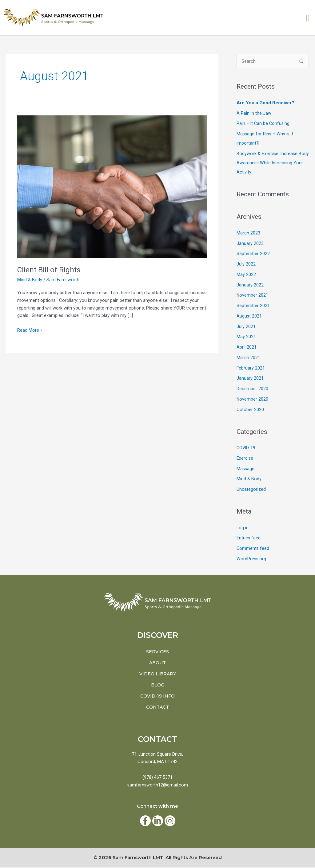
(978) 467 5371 (157, 778)
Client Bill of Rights (50, 270)
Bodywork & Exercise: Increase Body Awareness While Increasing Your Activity (271, 163)
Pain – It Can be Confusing (264, 124)
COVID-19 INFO (157, 697)
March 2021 (248, 358)
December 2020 (252, 389)
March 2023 (248, 233)
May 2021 (246, 337)
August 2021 (249, 316)
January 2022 (250, 285)
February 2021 (251, 368)
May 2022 (246, 275)
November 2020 (253, 399)
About (157, 663)
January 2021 (250, 379)
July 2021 (246, 327)
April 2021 (247, 348)
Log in (243, 528)
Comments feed (253, 549)
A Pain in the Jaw (254, 114)
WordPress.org (252, 559)
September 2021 (253, 306)
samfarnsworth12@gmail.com (157, 786)
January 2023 (250, 244)
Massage (246, 469)
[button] (308, 18)
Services (157, 652)
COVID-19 (247, 448)
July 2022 (246, 265)
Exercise (245, 458)
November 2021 (253, 296)
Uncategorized (251, 490)
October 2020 (250, 410)
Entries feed (249, 538)
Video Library (158, 674)
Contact (157, 708)
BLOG (158, 686)
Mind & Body (30, 280)
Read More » (30, 330)
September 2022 (253, 254)
